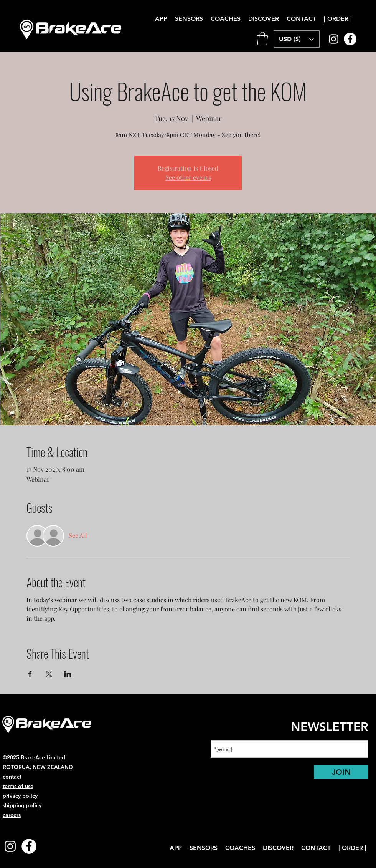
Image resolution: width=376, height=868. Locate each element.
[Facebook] (350, 39)
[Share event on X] (49, 674)
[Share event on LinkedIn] (68, 674)
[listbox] (297, 39)
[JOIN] (341, 772)
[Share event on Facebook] (30, 674)
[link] (262, 39)
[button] (264, 19)
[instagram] (334, 39)
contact (12, 777)
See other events (188, 177)
